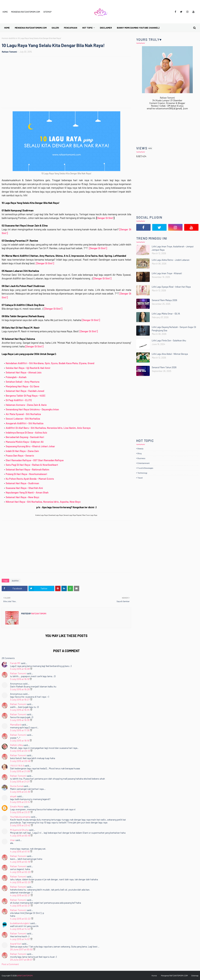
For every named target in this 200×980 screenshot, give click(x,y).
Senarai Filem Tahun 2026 (164, 367)
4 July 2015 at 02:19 (20, 862)
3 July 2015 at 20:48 (20, 761)
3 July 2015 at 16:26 (20, 689)
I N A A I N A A (17, 766)
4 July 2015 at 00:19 (20, 836)
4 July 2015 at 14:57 (20, 939)
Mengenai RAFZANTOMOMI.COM (26, 12)
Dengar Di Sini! (105, 218)
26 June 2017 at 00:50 (22, 949)
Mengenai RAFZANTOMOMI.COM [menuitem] (31, 28)
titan (13, 840)
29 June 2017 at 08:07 (22, 960)
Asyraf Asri (16, 944)
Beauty (140, 448)
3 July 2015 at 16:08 (20, 669)
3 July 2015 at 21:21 (20, 781)
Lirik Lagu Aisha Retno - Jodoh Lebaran (171, 260)
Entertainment (143, 463)
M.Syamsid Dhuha (19, 830)
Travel (140, 478)
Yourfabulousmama (20, 817)
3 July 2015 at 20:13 (20, 751)
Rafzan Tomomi (9, 52)
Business (141, 458)
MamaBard (16, 725)
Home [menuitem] (7, 28)
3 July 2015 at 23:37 (20, 812)
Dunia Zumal (17, 786)
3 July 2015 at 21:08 (20, 771)
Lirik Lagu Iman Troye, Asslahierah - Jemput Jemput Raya (173, 248)
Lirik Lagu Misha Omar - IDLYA (166, 314)
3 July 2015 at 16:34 (20, 710)
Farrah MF (15, 663)
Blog (139, 453)
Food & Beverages (145, 468)
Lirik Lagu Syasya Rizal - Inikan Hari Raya (171, 287)
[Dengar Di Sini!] (98, 248)
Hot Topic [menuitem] (87, 28)
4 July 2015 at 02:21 (20, 895)
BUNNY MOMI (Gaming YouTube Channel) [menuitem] (138, 28)
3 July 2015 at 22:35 (20, 792)
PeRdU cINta (16, 745)
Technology (142, 473)
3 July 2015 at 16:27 (20, 700)
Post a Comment (10, 964)
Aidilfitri (12, 38)
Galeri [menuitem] (55, 28)
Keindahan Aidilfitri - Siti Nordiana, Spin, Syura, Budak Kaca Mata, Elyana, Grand (50, 363)
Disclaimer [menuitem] (106, 28)
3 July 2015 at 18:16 (20, 740)
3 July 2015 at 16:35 (20, 720)
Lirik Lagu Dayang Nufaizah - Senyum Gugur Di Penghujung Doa (174, 329)
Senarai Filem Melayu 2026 (164, 300)
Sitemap (47, 12)
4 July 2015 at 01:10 (20, 851)
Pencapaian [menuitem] (71, 28)
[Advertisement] (68, 83)
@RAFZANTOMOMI (25, 975)
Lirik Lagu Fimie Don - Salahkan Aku (169, 340)
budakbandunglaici (20, 923)
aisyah (13, 796)
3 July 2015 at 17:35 (20, 730)
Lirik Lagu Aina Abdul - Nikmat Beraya (170, 354)
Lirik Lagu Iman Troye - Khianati (167, 273)
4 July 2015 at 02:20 (21, 872)
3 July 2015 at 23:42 (20, 825)
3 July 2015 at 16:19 (20, 679)
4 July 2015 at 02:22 (21, 919)
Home (5, 12)
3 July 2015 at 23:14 (20, 802)
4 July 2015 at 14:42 (20, 929)
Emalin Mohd (17, 806)
